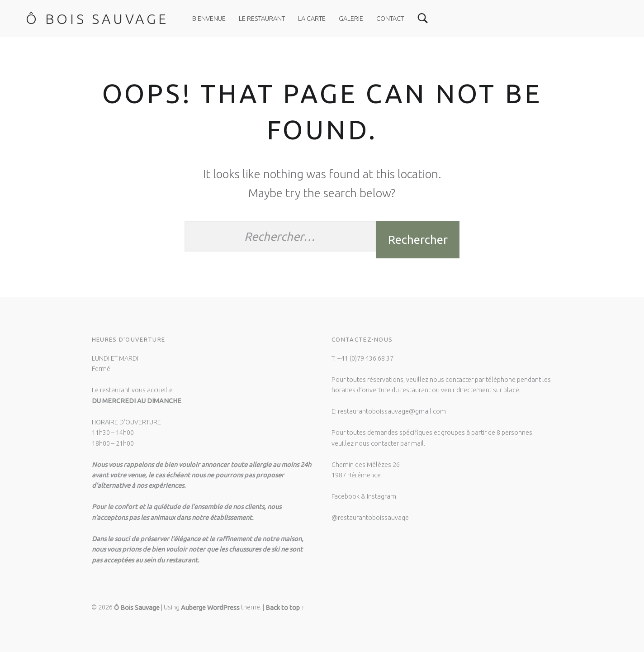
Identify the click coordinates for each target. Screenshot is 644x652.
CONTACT (390, 19)
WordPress (223, 608)
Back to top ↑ (285, 608)
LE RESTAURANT (262, 19)
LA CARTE (312, 19)
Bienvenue (209, 19)
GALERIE (351, 19)
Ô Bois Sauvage (97, 19)
